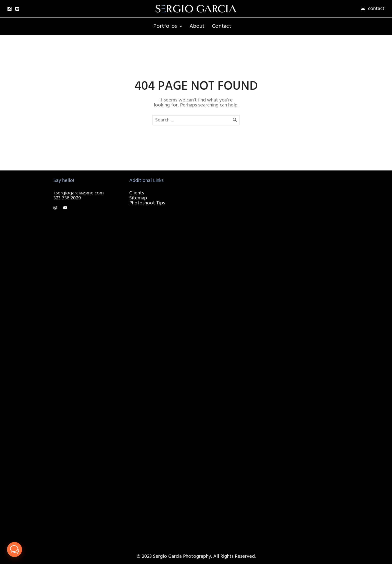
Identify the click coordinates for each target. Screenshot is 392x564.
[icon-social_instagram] (9, 9)
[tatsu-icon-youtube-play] (65, 208)
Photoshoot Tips (147, 203)
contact (376, 9)
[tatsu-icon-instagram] (56, 208)
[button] (14, 550)
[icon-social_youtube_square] (17, 9)
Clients (137, 193)
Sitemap (138, 198)
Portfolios (165, 26)
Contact (222, 26)
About (197, 26)
